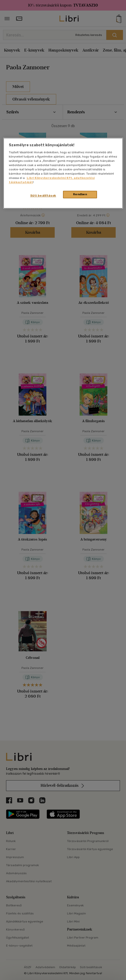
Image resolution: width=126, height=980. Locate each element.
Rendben (80, 194)
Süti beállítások (43, 195)
